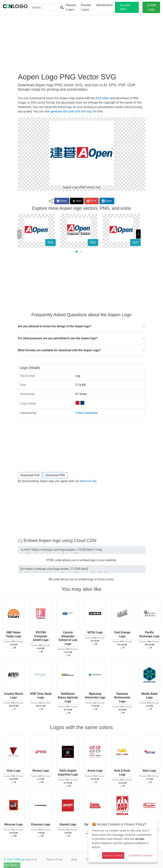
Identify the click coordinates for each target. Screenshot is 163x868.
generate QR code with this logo (72, 111)
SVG (50, 242)
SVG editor (103, 98)
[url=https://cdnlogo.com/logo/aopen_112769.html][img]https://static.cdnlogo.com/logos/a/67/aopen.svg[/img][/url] (82, 569)
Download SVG (30, 475)
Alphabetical (104, 5)
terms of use (88, 481)
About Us (32, 860)
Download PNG (55, 475)
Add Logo (151, 7)
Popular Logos (86, 7)
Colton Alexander (87, 413)
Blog (74, 860)
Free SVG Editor (125, 7)
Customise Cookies (140, 855)
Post (77, 201)
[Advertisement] (82, 44)
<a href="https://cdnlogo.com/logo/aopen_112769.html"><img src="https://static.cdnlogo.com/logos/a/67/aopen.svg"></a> (82, 550)
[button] (77, 252)
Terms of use (54, 860)
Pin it (91, 201)
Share (62, 201)
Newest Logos (71, 7)
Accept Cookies (113, 855)
